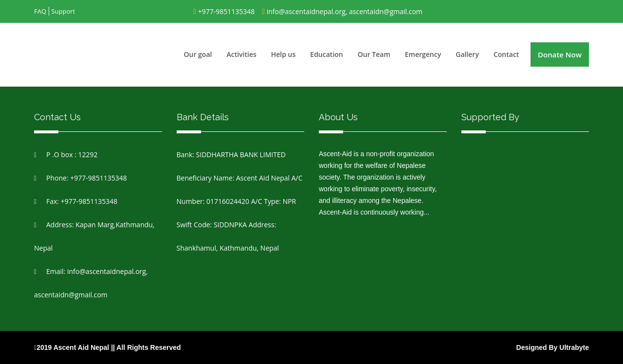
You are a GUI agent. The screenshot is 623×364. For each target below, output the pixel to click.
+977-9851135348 (227, 11)
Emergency (423, 54)
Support (63, 11)
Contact (506, 54)
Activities (241, 54)
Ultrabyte (574, 347)
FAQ (40, 11)
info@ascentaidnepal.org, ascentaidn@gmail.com (345, 11)
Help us (284, 54)
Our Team (374, 54)
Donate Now (560, 55)
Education (326, 54)
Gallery (467, 54)
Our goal (198, 54)
